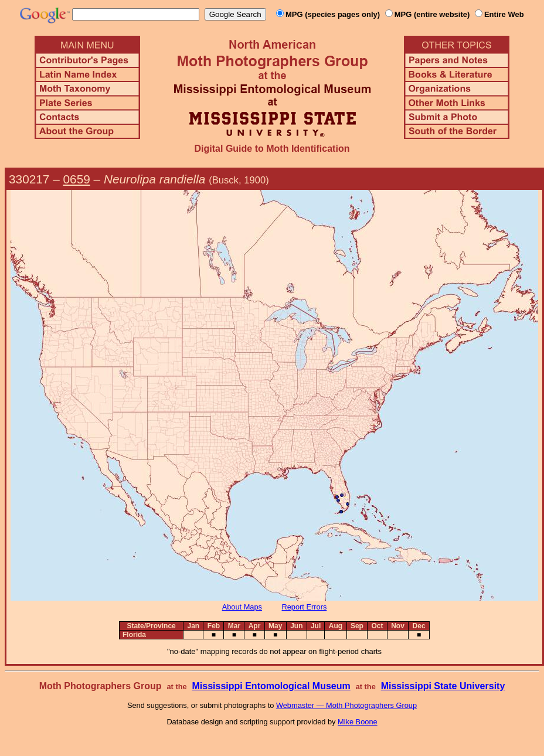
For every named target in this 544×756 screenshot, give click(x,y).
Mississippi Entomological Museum (271, 686)
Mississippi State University (443, 686)
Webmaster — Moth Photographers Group (346, 705)
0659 (77, 179)
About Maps (242, 607)
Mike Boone (358, 722)
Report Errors (305, 607)
